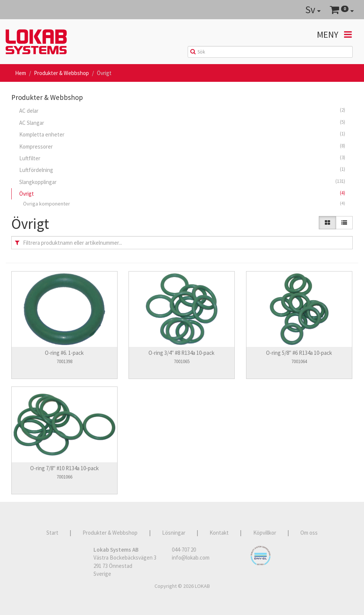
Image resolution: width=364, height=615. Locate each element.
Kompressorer (182, 146)
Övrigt (182, 193)
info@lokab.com (191, 557)
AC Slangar (182, 123)
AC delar (182, 110)
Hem (21, 73)
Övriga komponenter (184, 203)
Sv (313, 9)
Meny (334, 35)
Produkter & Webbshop (61, 73)
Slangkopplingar (182, 182)
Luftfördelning (182, 170)
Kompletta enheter (182, 134)
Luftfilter (182, 158)
